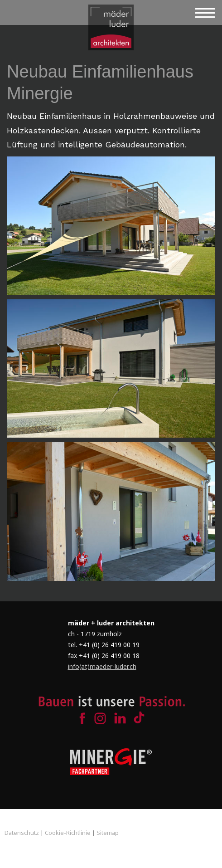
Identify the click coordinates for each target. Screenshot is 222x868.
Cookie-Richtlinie (68, 833)
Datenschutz (22, 833)
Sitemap (108, 833)
